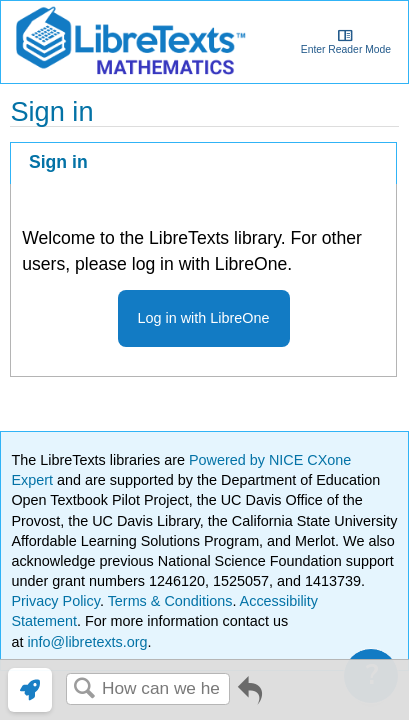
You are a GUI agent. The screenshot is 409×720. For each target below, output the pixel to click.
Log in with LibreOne (204, 318)
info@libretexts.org (85, 642)
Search (84, 689)
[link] (30, 690)
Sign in (58, 162)
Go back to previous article (250, 697)
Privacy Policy (55, 601)
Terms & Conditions (170, 601)
